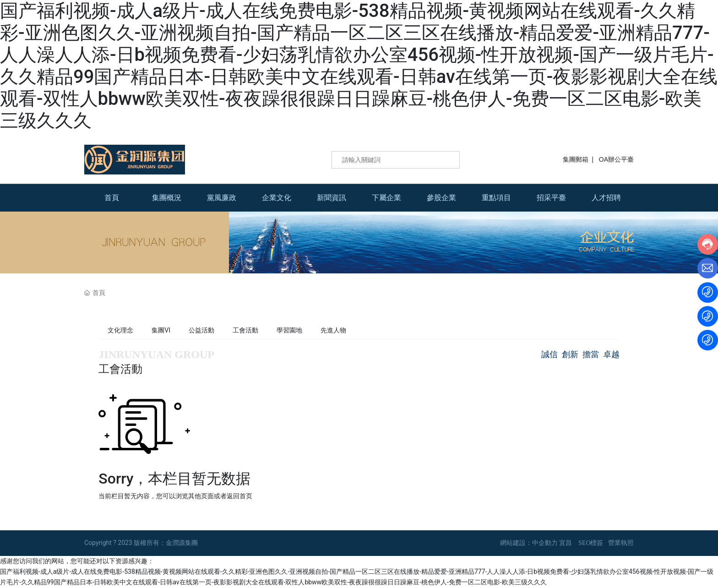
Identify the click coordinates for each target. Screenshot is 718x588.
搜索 (446, 160)
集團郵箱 (576, 159)
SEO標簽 (591, 543)
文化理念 (120, 330)
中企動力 (545, 543)
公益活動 (201, 330)
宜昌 (566, 543)
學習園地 (289, 330)
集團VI (161, 330)
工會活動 (245, 330)
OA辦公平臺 (616, 159)
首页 (246, 496)
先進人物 (333, 330)
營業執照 (621, 543)
